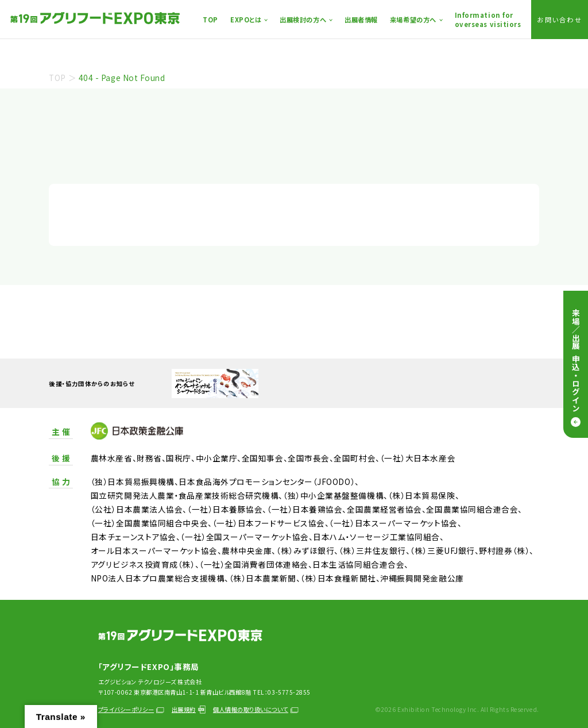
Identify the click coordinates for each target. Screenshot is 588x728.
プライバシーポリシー (131, 709)
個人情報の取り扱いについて (256, 709)
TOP (210, 20)
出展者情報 (361, 20)
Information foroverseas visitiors (488, 20)
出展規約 (189, 709)
